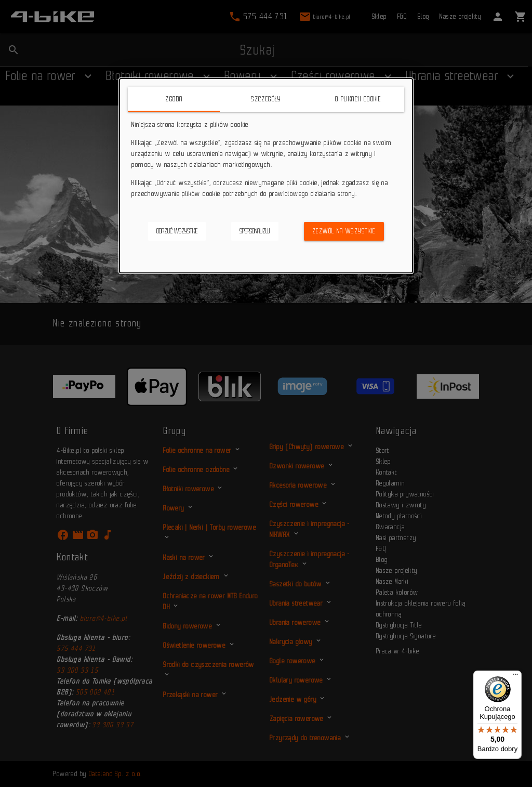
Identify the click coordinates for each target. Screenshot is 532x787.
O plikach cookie (358, 99)
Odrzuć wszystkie (177, 231)
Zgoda (174, 99)
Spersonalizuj (255, 231)
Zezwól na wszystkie (344, 231)
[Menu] (515, 677)
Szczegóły (266, 99)
